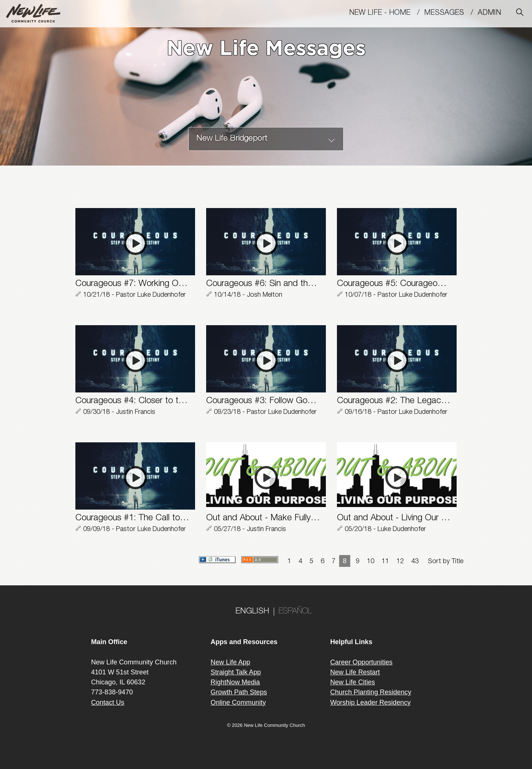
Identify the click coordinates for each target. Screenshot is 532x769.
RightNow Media (235, 682)
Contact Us (108, 702)
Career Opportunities (362, 662)
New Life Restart (355, 672)
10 (371, 562)
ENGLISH (252, 612)
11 (385, 562)
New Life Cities (353, 682)
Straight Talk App (236, 672)
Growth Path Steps (239, 692)
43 (415, 562)
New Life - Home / (387, 13)
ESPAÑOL (295, 612)
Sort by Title (446, 562)
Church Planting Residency (371, 692)
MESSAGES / (451, 13)
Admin (493, 13)
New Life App (230, 662)
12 (400, 562)
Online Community (238, 702)
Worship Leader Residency (371, 702)
